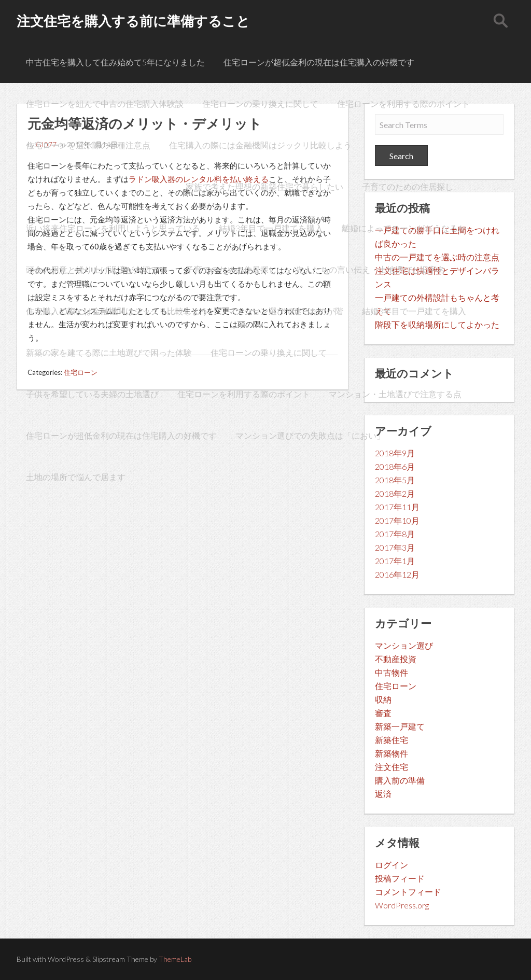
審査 (383, 713)
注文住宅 (392, 767)
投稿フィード (400, 878)
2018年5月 (395, 480)
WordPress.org (402, 905)
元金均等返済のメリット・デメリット (96, 186)
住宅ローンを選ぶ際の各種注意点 (88, 145)
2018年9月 (395, 453)
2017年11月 (397, 507)
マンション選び (404, 645)
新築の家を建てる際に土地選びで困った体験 (109, 352)
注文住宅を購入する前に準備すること (133, 21)
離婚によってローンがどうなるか (404, 228)
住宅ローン (396, 686)
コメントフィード (408, 892)
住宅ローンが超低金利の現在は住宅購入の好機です (319, 62)
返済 (383, 794)
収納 (383, 699)
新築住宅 (392, 740)
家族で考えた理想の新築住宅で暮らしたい (264, 186)
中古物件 (392, 672)
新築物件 (392, 753)
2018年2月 (395, 493)
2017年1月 (395, 561)
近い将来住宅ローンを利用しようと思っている (113, 228)
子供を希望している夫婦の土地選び (92, 394)
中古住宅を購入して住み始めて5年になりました (115, 62)
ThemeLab (175, 959)
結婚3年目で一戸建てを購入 (271, 228)
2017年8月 (395, 534)
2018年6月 (395, 466)
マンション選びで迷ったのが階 (285, 311)
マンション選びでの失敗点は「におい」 (310, 435)
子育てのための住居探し (408, 186)
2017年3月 (395, 547)
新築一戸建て (400, 726)
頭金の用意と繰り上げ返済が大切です (96, 269)
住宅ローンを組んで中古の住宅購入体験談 (105, 103)
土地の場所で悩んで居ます (76, 477)
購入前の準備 (400, 780)
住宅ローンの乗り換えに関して (260, 103)
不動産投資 (396, 659)
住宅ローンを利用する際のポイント (403, 103)
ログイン (392, 865)
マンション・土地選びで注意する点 (395, 394)
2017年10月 (397, 520)
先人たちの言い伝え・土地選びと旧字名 (370, 269)
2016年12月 (397, 574)
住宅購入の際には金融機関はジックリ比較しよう (260, 145)
